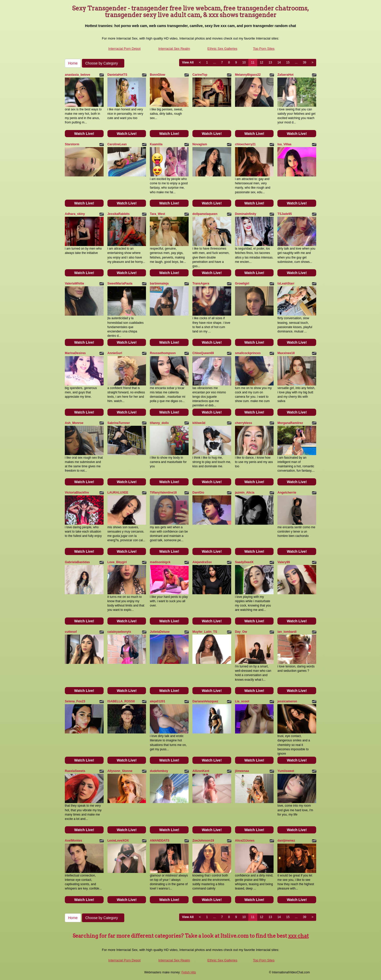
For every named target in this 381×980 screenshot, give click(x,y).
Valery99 (284, 562)
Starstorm (72, 144)
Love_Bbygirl (117, 562)
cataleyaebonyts (119, 632)
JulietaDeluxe (160, 632)
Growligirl (242, 283)
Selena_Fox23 (75, 701)
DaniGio (198, 493)
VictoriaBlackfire (77, 493)
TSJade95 (285, 214)
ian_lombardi (287, 632)
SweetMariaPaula (120, 283)
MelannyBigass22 (248, 75)
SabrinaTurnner (119, 423)
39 (305, 62)
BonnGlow (157, 75)
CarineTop (200, 75)
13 (270, 62)
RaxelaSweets (75, 771)
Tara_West (157, 214)
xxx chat (298, 936)
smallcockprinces (248, 353)
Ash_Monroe (74, 423)
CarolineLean (117, 144)
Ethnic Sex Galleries (222, 49)
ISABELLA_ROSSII (121, 701)
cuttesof (71, 632)
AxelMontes (73, 841)
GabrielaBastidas (77, 562)
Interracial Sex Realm (174, 49)
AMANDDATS (159, 841)
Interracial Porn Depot (124, 49)
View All (188, 62)
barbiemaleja (159, 283)
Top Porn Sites (264, 49)
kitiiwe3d (199, 423)
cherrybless (244, 423)
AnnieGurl (115, 353)
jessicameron (287, 701)
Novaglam (200, 144)
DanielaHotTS (117, 75)
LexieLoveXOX (118, 841)
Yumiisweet (286, 771)
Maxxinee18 (286, 353)
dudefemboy (159, 771)
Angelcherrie (287, 493)
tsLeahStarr (286, 283)
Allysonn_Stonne (120, 771)
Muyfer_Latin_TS (205, 632)
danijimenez (286, 841)
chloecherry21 (245, 144)
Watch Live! (84, 134)
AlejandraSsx (202, 562)
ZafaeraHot (285, 75)
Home (73, 63)
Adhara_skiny (75, 214)
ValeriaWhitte (74, 283)
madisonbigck (160, 562)
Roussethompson (163, 353)
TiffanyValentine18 (163, 493)
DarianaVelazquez (205, 701)
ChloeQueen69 (203, 353)
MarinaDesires (75, 353)
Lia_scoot (242, 701)
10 (244, 62)
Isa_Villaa (284, 144)
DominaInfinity (246, 214)
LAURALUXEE (118, 493)
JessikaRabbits (119, 214)
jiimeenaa (242, 771)
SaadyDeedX (244, 562)
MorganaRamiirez (290, 423)
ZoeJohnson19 (203, 841)
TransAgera (201, 283)
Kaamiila (156, 144)
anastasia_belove (77, 75)
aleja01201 (157, 701)
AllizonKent (201, 771)
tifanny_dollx (159, 423)
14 (279, 62)
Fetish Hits (189, 972)
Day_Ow (241, 632)
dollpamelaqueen (205, 214)
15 (288, 62)
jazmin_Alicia (245, 493)
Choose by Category (103, 63)
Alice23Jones (245, 841)
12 (261, 62)
